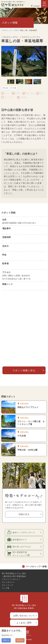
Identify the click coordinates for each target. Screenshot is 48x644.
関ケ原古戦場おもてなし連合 (14, 573)
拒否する (20, 640)
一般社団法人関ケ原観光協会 (14, 576)
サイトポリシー (8, 582)
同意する (6, 640)
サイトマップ (7, 585)
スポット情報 (13, 30)
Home (4, 30)
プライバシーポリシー (11, 579)
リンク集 (6, 588)
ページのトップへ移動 (36, 566)
